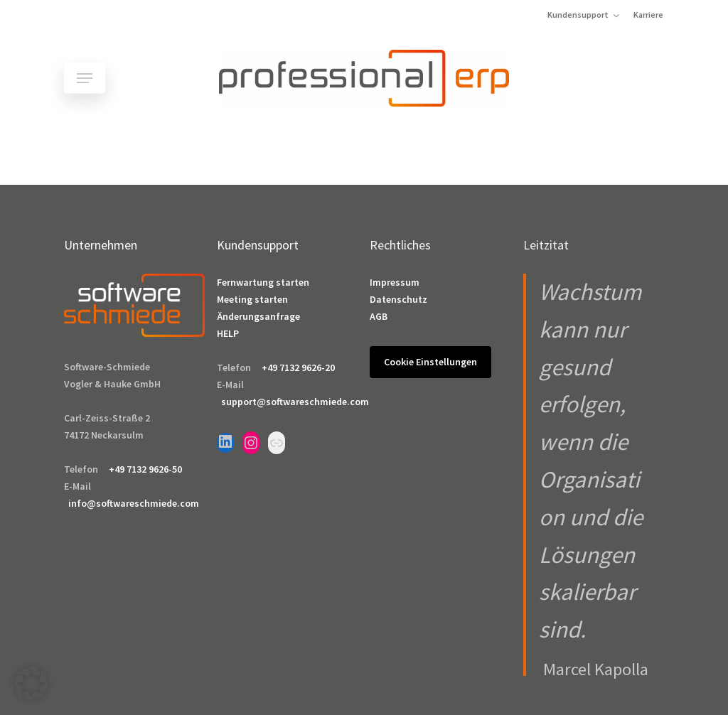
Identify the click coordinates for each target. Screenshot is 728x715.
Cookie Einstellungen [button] (430, 362)
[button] (85, 78)
